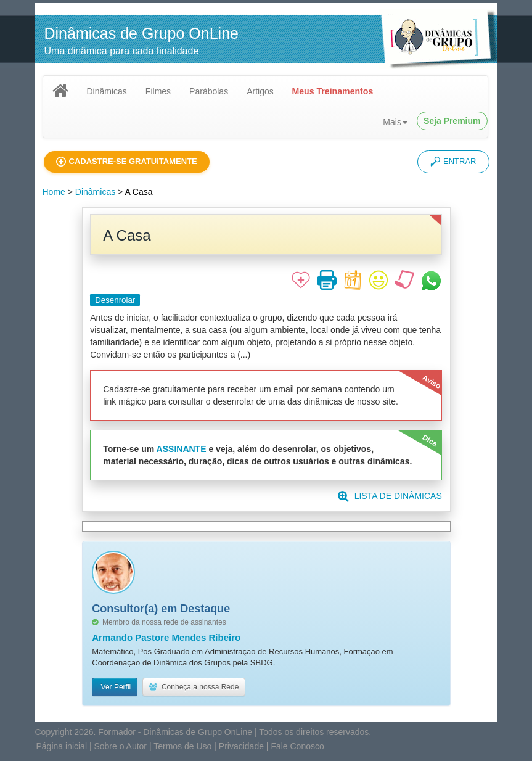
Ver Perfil (115, 687)
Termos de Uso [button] (182, 746)
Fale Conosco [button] (297, 746)
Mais (395, 122)
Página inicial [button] (62, 746)
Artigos (260, 91)
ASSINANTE (182, 449)
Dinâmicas (107, 91)
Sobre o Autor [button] (120, 746)
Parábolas (209, 91)
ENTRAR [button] (453, 162)
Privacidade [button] (241, 746)
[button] (127, 162)
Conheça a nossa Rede (194, 687)
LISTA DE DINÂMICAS (390, 496)
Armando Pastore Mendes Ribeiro (166, 637)
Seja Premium (452, 121)
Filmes (158, 91)
